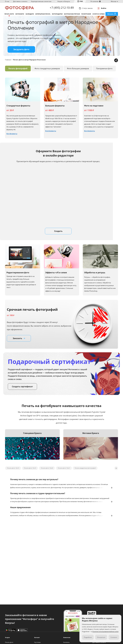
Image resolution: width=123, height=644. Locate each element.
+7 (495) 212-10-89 (62, 8)
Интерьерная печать (43, 15)
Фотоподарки (57, 15)
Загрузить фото (21, 52)
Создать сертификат (22, 389)
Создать (58, 234)
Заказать (19, 341)
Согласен (114, 637)
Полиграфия (86, 15)
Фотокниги (20, 15)
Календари (30, 15)
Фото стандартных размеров (47, 71)
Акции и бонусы (64, 1)
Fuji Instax (37, 642)
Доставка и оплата (20, 1)
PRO (81, 1)
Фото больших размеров (78, 71)
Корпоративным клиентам (41, 1)
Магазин (110, 15)
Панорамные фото (104, 71)
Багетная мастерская (72, 15)
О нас (7, 1)
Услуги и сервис (99, 15)
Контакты (66, 642)
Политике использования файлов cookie (105, 632)
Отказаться (101, 637)
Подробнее (88, 637)
